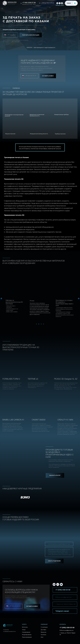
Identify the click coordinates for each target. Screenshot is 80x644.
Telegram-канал (60, 5)
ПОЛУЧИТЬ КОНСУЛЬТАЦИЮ (31, 35)
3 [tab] (42, 324)
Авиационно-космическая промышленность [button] (37, 115)
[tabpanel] (40, 297)
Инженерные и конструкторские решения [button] (14, 115)
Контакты (43, 635)
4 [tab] (44, 324)
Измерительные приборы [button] (61, 115)
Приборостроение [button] (60, 134)
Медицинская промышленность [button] (39, 134)
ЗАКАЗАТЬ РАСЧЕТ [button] (55, 475)
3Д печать (25, 627)
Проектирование (27, 637)
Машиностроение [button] (10, 134)
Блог (42, 637)
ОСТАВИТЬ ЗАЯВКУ (48, 76)
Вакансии (44, 632)
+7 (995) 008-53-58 (14, 42)
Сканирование (26, 632)
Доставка (43, 630)
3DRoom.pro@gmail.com (64, 597)
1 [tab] (37, 324)
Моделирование (27, 635)
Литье (24, 630)
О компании (44, 627)
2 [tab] (39, 324)
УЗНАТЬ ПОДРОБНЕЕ (54, 561)
